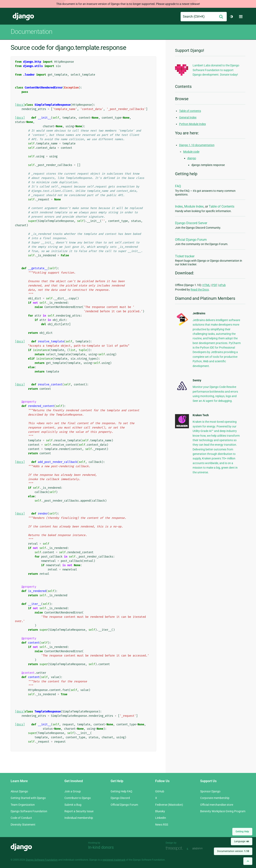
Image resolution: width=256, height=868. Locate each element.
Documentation (31, 32)
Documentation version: (233, 851)
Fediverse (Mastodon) (169, 805)
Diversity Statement (23, 825)
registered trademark (114, 860)
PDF (215, 285)
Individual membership (79, 818)
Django (23, 17)
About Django (19, 791)
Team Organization (23, 805)
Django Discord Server (191, 223)
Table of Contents (222, 206)
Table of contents (190, 111)
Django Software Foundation (29, 811)
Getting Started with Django (28, 798)
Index (179, 206)
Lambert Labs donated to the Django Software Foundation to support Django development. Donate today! (216, 70)
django (192, 158)
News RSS (162, 825)
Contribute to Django (78, 798)
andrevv (202, 848)
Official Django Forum (191, 240)
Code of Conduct (21, 818)
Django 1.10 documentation (197, 145)
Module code (191, 152)
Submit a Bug (73, 805)
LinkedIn (161, 818)
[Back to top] (248, 861)
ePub (222, 285)
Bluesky (160, 811)
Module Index (194, 206)
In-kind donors (101, 847)
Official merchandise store (217, 805)
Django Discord (120, 798)
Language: (242, 841)
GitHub (160, 791)
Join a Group (73, 791)
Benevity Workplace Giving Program (223, 811)
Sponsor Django (210, 791)
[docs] (20, 105)
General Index (188, 117)
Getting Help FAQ (121, 791)
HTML (206, 285)
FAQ (178, 186)
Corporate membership (215, 798)
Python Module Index (193, 124)
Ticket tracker (185, 256)
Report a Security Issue (79, 811)
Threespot (175, 848)
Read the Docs (200, 290)
